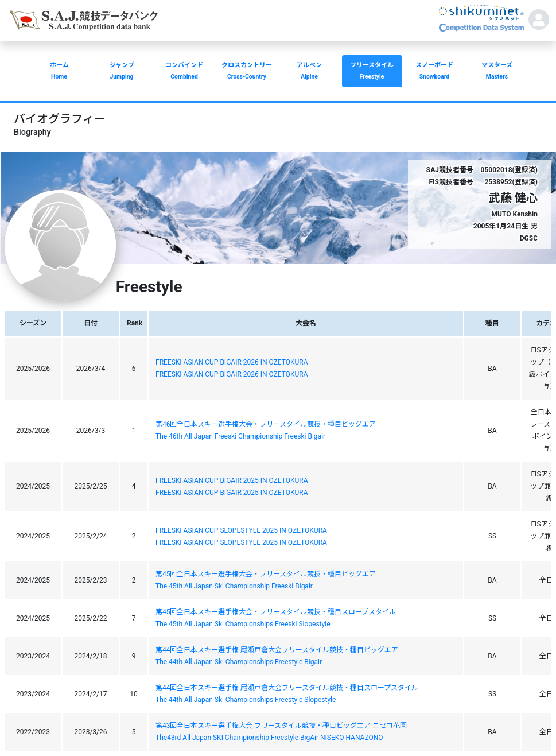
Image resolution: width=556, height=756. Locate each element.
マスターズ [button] (497, 72)
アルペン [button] (310, 72)
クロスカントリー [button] (247, 72)
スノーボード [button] (435, 72)
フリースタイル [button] (372, 72)
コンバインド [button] (184, 72)
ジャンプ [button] (122, 72)
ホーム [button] (59, 72)
